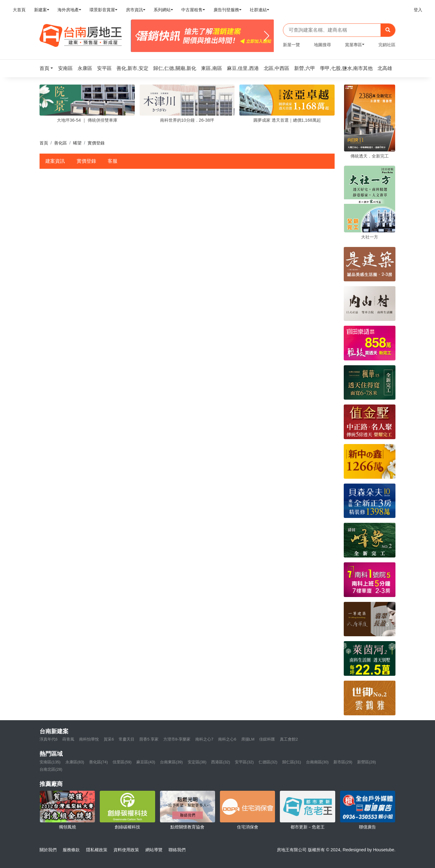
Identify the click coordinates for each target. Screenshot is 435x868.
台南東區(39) (171, 762)
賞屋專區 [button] (353, 45)
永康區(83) (75, 762)
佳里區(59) (122, 762)
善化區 (61, 143)
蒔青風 (68, 739)
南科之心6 (227, 739)
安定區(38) (197, 762)
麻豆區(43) (146, 762)
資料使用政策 (126, 850)
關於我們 (48, 850)
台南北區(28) (51, 769)
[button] (48, 68)
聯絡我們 (177, 850)
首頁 (44, 143)
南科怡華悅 (89, 739)
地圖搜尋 (322, 45)
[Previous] (138, 36)
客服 (113, 161)
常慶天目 (127, 739)
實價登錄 (86, 161)
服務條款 (71, 850)
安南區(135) (50, 762)
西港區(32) (221, 762)
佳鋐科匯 (267, 739)
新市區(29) (343, 762)
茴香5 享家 (149, 739)
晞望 (77, 143)
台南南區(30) (317, 762)
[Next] (267, 36)
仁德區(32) (268, 762)
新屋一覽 (291, 45)
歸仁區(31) (292, 762)
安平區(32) (244, 762)
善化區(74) (99, 762)
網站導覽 (154, 850)
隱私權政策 (97, 850)
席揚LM (248, 739)
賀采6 (109, 739)
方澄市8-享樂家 (177, 739)
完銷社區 (387, 45)
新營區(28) (367, 762)
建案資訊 (55, 161)
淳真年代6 (49, 739)
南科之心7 (204, 739)
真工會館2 (289, 739)
